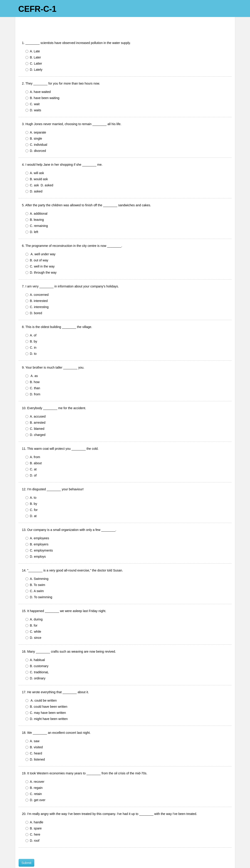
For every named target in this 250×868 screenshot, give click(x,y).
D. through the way (41, 259)
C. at (31, 456)
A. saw (32, 728)
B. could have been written (46, 693)
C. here (33, 821)
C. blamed (35, 415)
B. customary (37, 653)
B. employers (37, 531)
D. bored (34, 300)
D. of (31, 462)
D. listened (35, 746)
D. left (32, 219)
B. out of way (38, 247)
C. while (33, 618)
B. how (33, 369)
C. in (31, 334)
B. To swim (35, 571)
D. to (31, 340)
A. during (35, 606)
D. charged (35, 421)
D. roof (32, 827)
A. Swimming (38, 565)
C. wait (33, 91)
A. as (33, 362)
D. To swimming (39, 584)
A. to (31, 484)
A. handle (34, 809)
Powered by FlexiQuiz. (125, 863)
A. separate (37, 119)
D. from (33, 381)
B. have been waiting (42, 85)
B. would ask (37, 166)
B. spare (34, 815)
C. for (32, 496)
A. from (34, 444)
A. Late (33, 38)
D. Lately (34, 56)
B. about (34, 450)
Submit (27, 849)
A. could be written (41, 687)
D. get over (35, 787)
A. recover (35, 768)
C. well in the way (40, 253)
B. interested (37, 287)
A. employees (37, 525)
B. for (31, 612)
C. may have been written (46, 699)
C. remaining (37, 212)
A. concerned (37, 281)
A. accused (36, 403)
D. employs (36, 543)
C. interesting (38, 294)
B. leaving (35, 206)
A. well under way (41, 241)
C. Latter (34, 50)
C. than (33, 375)
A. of (31, 322)
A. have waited (39, 78)
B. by (31, 328)
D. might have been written (47, 705)
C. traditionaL (37, 659)
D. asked (34, 178)
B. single (35, 125)
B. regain (34, 774)
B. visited (35, 734)
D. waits (33, 97)
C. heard (35, 740)
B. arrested (35, 409)
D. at (31, 503)
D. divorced (36, 137)
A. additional (37, 200)
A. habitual (36, 647)
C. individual (37, 131)
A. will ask (35, 160)
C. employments (39, 537)
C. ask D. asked (39, 172)
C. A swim (36, 578)
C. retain (34, 780)
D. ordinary (35, 665)
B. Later (33, 44)
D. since (33, 624)
